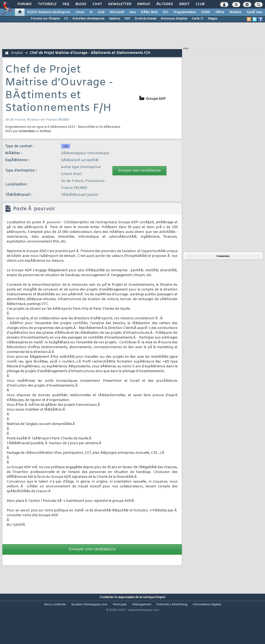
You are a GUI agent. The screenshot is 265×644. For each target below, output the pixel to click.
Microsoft (117, 12)
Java (132, 12)
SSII (127, 19)
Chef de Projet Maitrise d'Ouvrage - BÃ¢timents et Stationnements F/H (90, 53)
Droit (184, 4)
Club (200, 4)
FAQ (66, 4)
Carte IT (198, 19)
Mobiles (235, 12)
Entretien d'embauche (89, 19)
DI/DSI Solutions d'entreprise (49, 12)
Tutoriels (47, 4)
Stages (213, 19)
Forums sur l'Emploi (45, 19)
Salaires (115, 19)
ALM (101, 12)
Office (220, 12)
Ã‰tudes (164, 4)
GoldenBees (27, 131)
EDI (166, 12)
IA (91, 12)
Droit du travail (145, 19)
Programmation (185, 12)
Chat (97, 4)
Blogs (81, 4)
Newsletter (120, 4)
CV (66, 19)
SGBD (206, 12)
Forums (24, 4)
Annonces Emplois (174, 19)
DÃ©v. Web (149, 12)
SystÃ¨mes (254, 12)
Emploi (144, 4)
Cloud (80, 12)
